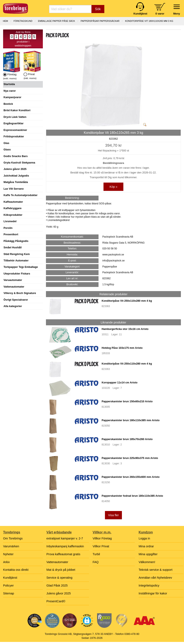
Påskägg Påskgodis (16, 241)
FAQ (96, 562)
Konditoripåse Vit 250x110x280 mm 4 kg (127, 301)
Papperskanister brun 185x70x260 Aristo (127, 439)
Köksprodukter (13, 215)
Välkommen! (147, 562)
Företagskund (23, 21)
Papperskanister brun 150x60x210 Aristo (127, 401)
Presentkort (11, 234)
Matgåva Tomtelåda (16, 182)
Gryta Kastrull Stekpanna (19, 163)
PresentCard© (56, 601)
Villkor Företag (102, 538)
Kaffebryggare (13, 208)
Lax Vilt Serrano (14, 189)
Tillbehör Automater (16, 260)
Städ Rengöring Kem (17, 254)
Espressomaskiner (15, 130)
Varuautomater (13, 280)
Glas (6, 143)
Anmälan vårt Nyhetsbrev (155, 578)
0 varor (160, 14)
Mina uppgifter (148, 554)
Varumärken (11, 546)
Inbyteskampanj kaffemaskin (65, 546)
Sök (98, 9)
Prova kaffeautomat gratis (63, 554)
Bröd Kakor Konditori (17, 110)
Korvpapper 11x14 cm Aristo (120, 382)
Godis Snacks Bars (16, 156)
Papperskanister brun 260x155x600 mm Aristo (131, 477)
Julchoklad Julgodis (16, 176)
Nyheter (8, 554)
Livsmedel (10, 221)
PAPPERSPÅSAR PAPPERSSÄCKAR (100, 21)
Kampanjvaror (12, 97)
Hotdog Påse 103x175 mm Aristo (122, 348)
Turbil (96, 554)
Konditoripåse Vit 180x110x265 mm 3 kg (149, 21)
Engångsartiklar (14, 123)
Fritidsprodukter (14, 136)
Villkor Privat (101, 546)
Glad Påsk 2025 (57, 585)
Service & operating (59, 578)
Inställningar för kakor (153, 593)
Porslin (8, 228)
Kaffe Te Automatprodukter (20, 195)
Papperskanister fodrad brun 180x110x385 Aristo (132, 496)
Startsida (9, 84)
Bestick (8, 104)
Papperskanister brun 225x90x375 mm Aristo (130, 458)
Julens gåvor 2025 (15, 169)
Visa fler (113, 515)
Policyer (8, 585)
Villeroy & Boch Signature (20, 293)
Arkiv (6, 562)
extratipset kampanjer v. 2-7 (65, 538)
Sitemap (9, 593)
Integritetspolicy (149, 585)
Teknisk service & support (156, 570)
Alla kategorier (13, 306)
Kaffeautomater (13, 202)
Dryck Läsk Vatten (15, 117)
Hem (5, 21)
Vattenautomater (14, 287)
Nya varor (10, 91)
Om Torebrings (13, 538)
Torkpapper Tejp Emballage (21, 267)
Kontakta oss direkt (16, 570)
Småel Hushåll (13, 247)
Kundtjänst (10, 578)
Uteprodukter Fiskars (17, 274)
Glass (7, 149)
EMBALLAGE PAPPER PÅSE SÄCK (56, 21)
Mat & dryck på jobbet (61, 570)
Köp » (113, 187)
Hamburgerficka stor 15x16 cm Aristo (125, 329)
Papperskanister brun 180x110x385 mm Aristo (131, 420)
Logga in (144, 538)
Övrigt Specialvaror (16, 300)
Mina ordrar (146, 546)
